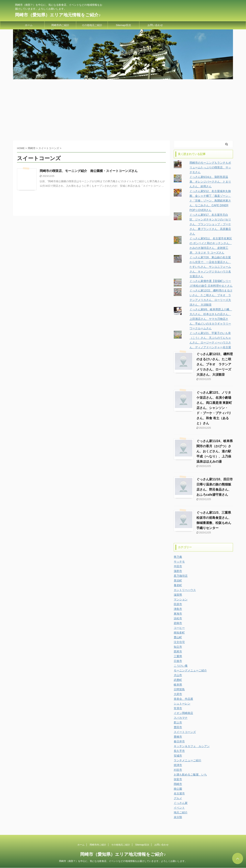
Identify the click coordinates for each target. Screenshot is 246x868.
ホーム (29, 25)
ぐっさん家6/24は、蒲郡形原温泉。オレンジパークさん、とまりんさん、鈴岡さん (210, 182)
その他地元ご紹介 (92, 25)
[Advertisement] (123, 109)
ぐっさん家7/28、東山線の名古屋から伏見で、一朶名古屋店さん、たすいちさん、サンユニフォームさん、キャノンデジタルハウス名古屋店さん (210, 267)
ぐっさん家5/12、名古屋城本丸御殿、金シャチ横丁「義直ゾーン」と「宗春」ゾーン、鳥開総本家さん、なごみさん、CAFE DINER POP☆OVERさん (210, 201)
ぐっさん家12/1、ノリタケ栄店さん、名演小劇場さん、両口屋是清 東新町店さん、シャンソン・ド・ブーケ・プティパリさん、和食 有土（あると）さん (214, 408)
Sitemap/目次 (123, 25)
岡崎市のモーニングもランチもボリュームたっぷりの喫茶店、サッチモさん (210, 167)
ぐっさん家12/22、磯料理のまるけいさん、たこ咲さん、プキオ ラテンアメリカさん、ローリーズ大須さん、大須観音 (215, 364)
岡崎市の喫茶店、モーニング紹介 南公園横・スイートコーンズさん (89, 171)
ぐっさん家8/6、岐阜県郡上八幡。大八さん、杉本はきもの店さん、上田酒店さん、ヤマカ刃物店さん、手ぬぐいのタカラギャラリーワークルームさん (211, 319)
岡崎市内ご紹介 (60, 25)
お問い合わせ (155, 25)
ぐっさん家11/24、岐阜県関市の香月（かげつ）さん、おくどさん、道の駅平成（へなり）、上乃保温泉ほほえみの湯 (215, 451)
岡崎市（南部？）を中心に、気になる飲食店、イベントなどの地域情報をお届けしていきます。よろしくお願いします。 (123, 861)
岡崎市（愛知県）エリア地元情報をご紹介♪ (58, 15)
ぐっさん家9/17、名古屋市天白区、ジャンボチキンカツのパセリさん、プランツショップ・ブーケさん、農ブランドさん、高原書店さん (210, 224)
